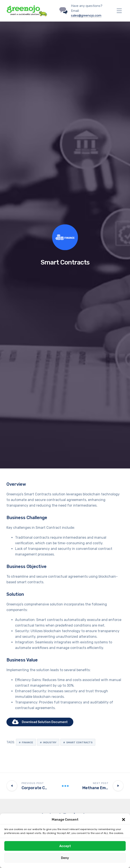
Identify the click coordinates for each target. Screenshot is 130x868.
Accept (65, 846)
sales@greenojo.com (86, 16)
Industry (50, 742)
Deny (65, 858)
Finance (27, 742)
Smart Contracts (79, 742)
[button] (124, 820)
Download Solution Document (40, 722)
